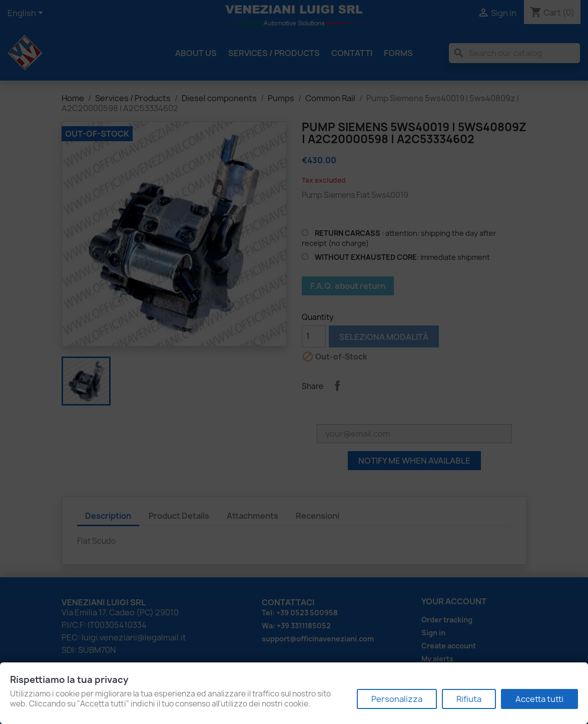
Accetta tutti (539, 699)
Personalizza (397, 699)
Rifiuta (469, 699)
